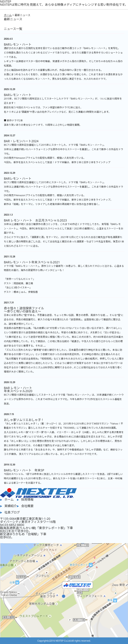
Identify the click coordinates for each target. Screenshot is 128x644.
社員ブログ (12, 512)
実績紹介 (11, 506)
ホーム (8, 15)
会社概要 (27, 506)
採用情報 (27, 499)
